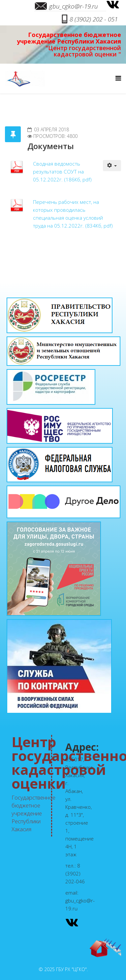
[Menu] (118, 78)
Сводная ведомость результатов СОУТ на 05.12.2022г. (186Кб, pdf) (62, 172)
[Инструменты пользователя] (112, 166)
